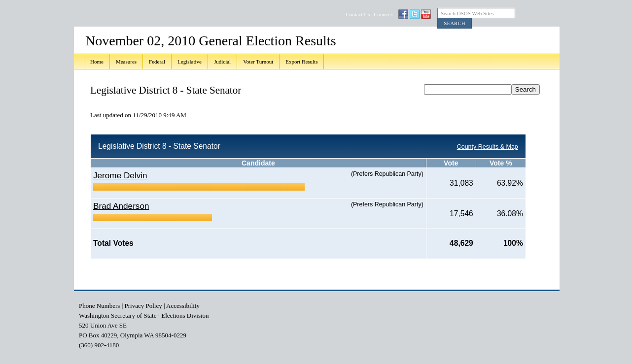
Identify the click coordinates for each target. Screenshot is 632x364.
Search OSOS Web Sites (467, 13)
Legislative (190, 62)
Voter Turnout (258, 62)
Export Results (301, 62)
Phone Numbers (99, 306)
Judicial (222, 62)
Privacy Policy (143, 306)
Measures (126, 62)
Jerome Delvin (120, 175)
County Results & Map (488, 147)
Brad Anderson (121, 206)
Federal (157, 62)
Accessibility (183, 306)
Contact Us (358, 14)
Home (97, 62)
